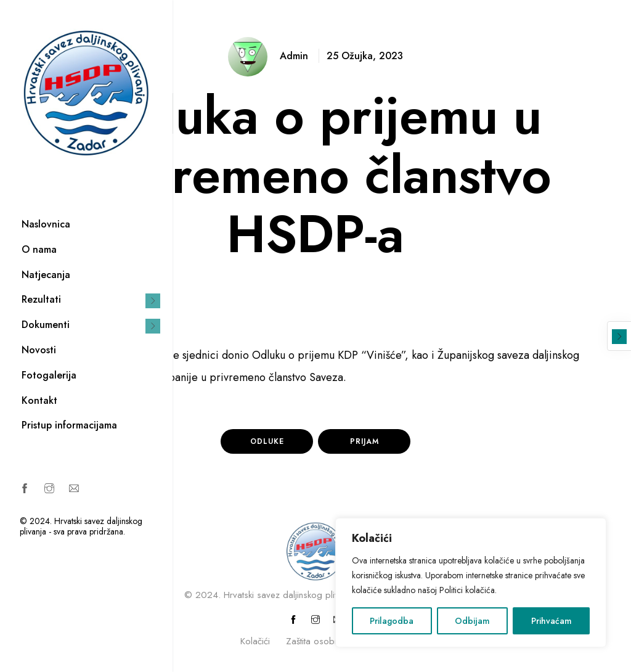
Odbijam (472, 621)
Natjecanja (46, 275)
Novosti (39, 350)
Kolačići (255, 641)
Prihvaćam (552, 621)
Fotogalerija (49, 375)
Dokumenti (46, 325)
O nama (39, 249)
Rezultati (41, 299)
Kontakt (39, 400)
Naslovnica (46, 224)
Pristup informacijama (69, 425)
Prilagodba (392, 621)
